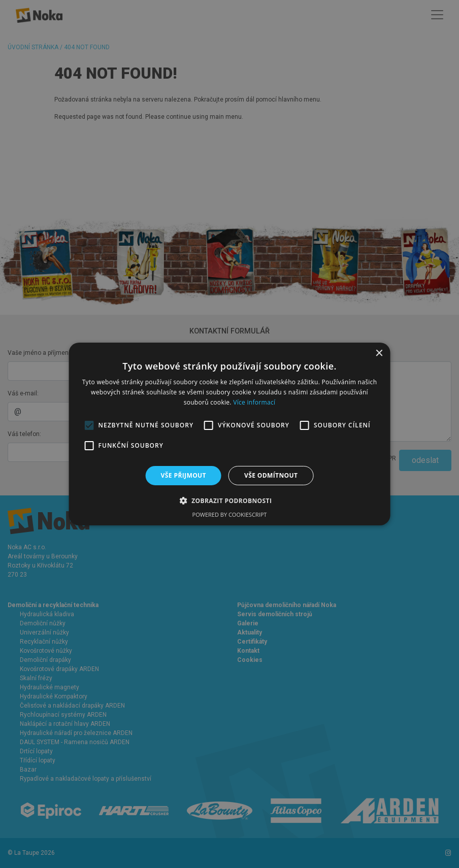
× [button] (379, 354)
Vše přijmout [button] (184, 475)
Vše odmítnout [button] (271, 475)
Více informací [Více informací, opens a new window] (254, 402)
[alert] (229, 434)
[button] (230, 500)
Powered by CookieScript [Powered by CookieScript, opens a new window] (230, 514)
